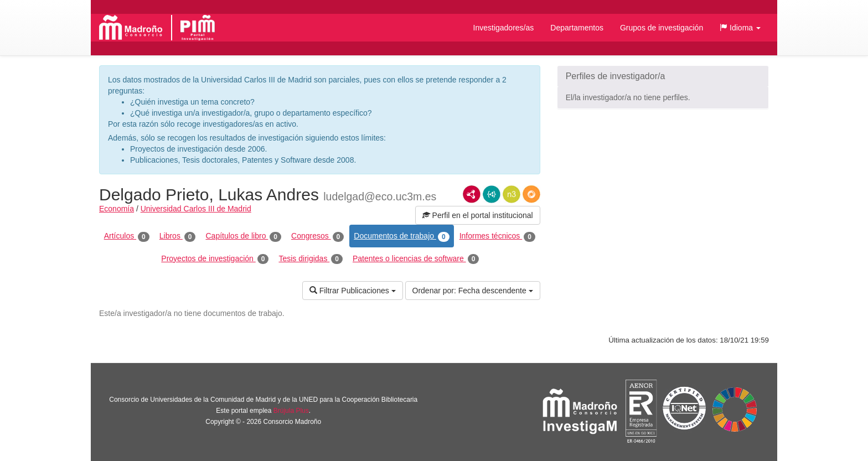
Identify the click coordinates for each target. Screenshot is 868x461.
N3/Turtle (512, 194)
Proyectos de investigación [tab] (215, 259)
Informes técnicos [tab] (497, 236)
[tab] (663, 76)
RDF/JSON (531, 194)
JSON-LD (492, 194)
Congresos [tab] (317, 236)
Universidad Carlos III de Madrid (196, 209)
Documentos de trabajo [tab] (401, 236)
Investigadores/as (504, 28)
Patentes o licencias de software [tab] (416, 259)
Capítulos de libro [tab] (243, 236)
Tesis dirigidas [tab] (311, 259)
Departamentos (577, 28)
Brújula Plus (291, 411)
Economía (117, 209)
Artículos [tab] (127, 236)
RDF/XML (472, 194)
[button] (740, 28)
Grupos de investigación (662, 28)
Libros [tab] (178, 236)
